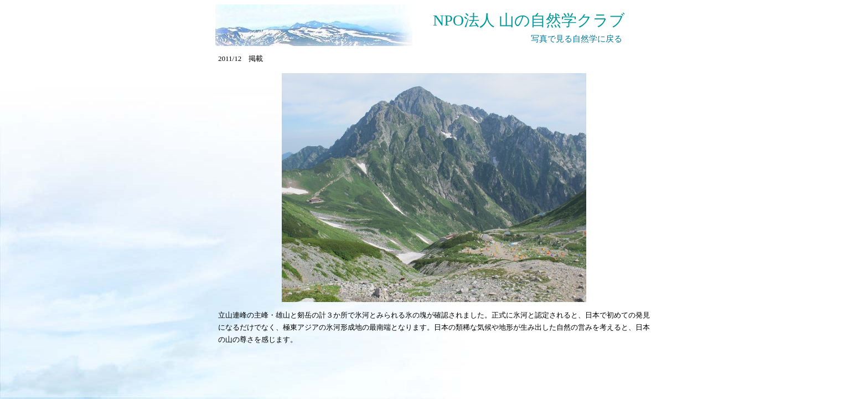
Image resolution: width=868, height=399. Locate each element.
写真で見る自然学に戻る (577, 39)
